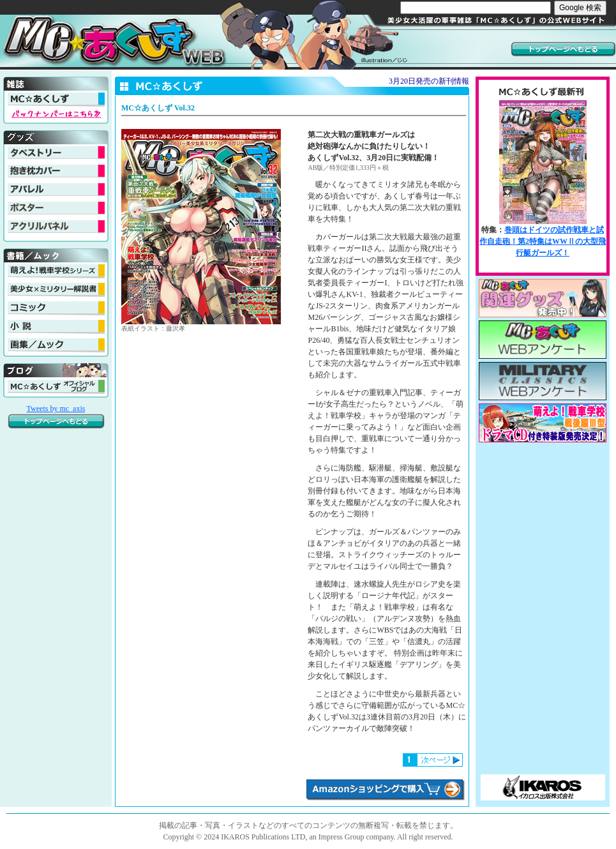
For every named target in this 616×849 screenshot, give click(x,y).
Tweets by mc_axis (56, 409)
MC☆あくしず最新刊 (543, 183)
